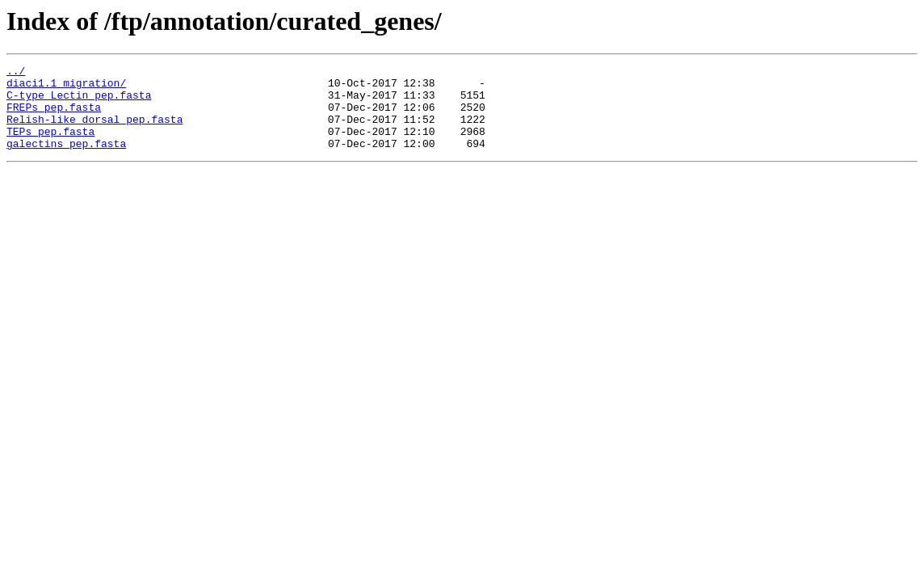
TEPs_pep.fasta (50, 145)
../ (16, 73)
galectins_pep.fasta (66, 160)
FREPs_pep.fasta (54, 116)
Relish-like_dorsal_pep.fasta (94, 131)
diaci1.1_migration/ (66, 87)
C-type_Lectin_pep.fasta (79, 102)
